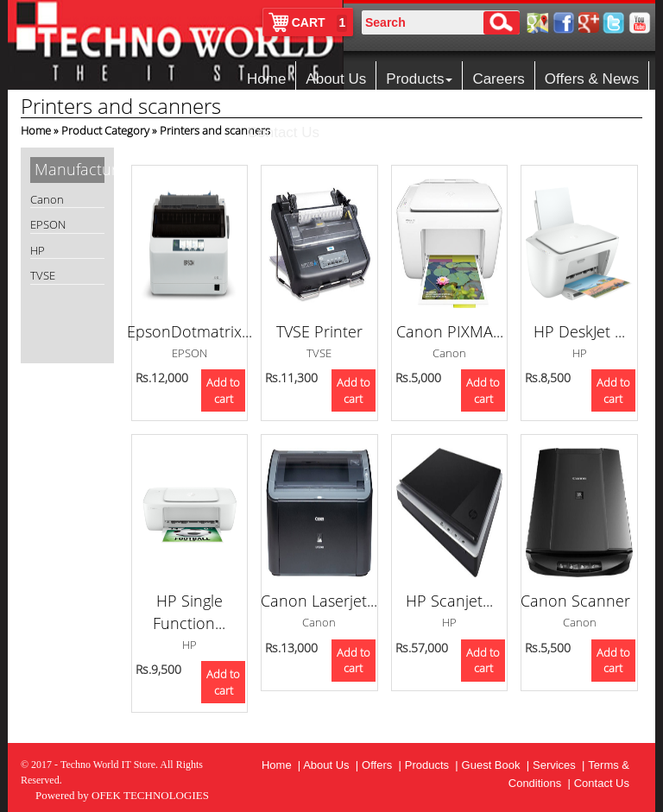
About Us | (331, 765)
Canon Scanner (580, 601)
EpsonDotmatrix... (189, 331)
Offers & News (592, 79)
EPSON (48, 224)
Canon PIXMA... (450, 331)
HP (38, 250)
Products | (432, 765)
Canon (47, 199)
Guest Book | (496, 765)
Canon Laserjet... (319, 601)
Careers (498, 79)
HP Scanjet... (449, 601)
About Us (336, 79)
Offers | (382, 765)
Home (266, 79)
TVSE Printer (319, 331)
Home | (282, 765)
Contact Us (283, 132)
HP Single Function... (189, 612)
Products (419, 79)
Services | (559, 765)
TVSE (43, 275)
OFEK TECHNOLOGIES (150, 795)
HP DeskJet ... (579, 331)
